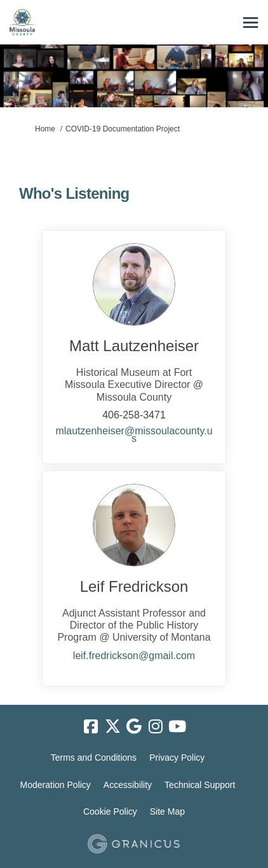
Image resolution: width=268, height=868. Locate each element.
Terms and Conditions (94, 758)
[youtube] (177, 727)
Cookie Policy (110, 811)
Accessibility (128, 785)
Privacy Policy (177, 758)
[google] (134, 727)
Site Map (167, 811)
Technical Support (200, 785)
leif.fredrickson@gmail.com (134, 656)
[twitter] (112, 727)
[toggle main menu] (251, 23)
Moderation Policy (56, 785)
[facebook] (91, 727)
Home (45, 129)
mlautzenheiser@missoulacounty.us (134, 435)
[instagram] (156, 727)
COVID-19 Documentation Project (123, 129)
